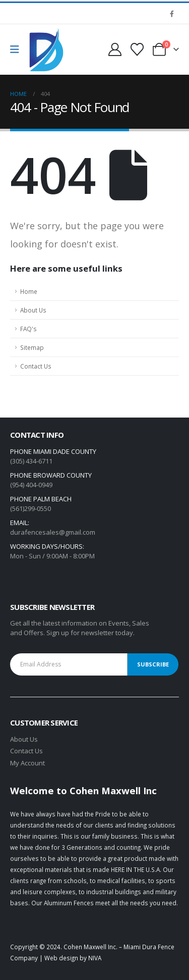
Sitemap (32, 347)
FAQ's (28, 329)
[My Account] (115, 49)
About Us (33, 310)
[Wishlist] (137, 49)
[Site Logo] (46, 50)
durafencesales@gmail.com (53, 532)
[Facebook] (172, 14)
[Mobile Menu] (18, 49)
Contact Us (36, 366)
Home (29, 291)
